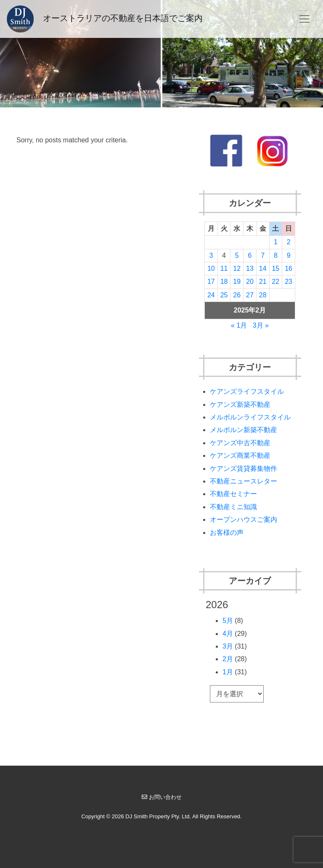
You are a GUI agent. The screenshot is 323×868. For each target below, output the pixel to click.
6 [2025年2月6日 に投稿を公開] (250, 255)
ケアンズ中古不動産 (240, 443)
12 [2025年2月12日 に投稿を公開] (237, 268)
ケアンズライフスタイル (247, 391)
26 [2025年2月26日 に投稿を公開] (237, 295)
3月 (228, 646)
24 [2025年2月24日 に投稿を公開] (211, 295)
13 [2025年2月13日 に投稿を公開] (250, 268)
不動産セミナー (233, 494)
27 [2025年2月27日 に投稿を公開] (250, 295)
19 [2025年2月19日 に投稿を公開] (237, 282)
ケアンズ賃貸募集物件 (244, 469)
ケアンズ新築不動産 (240, 405)
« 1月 (239, 325)
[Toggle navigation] (304, 19)
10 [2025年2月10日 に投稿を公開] (211, 268)
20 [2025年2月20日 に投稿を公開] (250, 282)
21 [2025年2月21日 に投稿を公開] (263, 282)
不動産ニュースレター (244, 481)
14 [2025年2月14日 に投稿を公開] (263, 268)
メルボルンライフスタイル (250, 417)
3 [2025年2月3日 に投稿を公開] (211, 255)
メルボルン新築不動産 (244, 430)
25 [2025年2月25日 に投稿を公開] (224, 295)
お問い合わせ (162, 797)
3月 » (261, 325)
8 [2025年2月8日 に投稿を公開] (276, 255)
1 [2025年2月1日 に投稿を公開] (276, 242)
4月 (228, 634)
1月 (228, 672)
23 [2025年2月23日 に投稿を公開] (289, 282)
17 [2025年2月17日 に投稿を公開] (211, 282)
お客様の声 (227, 533)
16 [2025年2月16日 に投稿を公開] (289, 268)
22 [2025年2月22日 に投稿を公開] (275, 282)
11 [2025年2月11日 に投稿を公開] (224, 268)
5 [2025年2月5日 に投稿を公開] (237, 255)
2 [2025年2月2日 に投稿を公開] (289, 242)
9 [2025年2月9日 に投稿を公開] (289, 255)
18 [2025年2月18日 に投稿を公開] (224, 282)
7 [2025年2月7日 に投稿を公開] (263, 255)
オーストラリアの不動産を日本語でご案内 (105, 19)
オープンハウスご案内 (244, 519)
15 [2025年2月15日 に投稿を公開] (275, 268)
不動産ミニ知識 (233, 507)
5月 (228, 621)
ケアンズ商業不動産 (240, 455)
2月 (228, 659)
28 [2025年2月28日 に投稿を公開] (263, 295)
